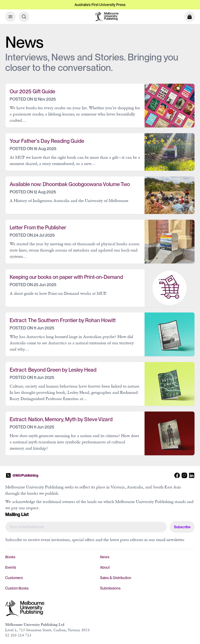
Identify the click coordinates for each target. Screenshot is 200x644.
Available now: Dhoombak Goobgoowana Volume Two (70, 184)
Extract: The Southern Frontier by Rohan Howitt (63, 320)
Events (11, 567)
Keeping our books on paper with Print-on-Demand (66, 277)
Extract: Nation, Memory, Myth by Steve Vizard (61, 419)
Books (10, 557)
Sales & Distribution (116, 578)
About (105, 567)
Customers (14, 578)
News (105, 557)
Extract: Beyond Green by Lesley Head (53, 370)
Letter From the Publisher (38, 228)
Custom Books (17, 588)
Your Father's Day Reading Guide (47, 141)
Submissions (110, 588)
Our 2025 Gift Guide (32, 91)
